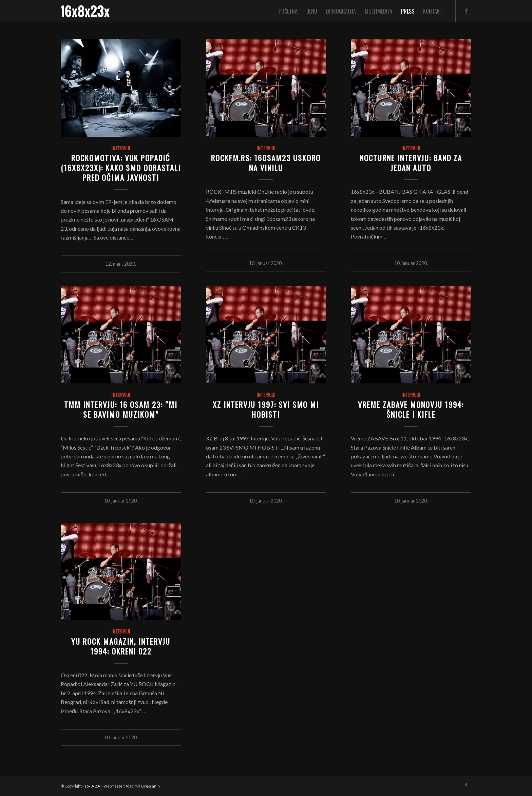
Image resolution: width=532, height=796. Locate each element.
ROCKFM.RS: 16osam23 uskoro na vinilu (266, 163)
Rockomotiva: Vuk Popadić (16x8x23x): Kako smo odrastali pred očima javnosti (121, 167)
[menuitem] (288, 11)
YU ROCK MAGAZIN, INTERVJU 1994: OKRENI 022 (121, 646)
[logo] (85, 11)
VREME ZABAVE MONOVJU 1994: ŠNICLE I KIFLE (411, 409)
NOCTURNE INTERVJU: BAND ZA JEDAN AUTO (411, 163)
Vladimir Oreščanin (143, 786)
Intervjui (121, 148)
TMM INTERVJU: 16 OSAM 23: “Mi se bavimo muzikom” (121, 409)
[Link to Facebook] (466, 11)
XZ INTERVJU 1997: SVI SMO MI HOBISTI (266, 409)
